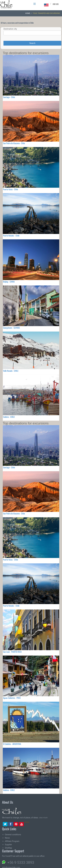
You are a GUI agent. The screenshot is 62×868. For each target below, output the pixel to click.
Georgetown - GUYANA (11, 328)
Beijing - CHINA (9, 282)
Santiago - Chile (9, 97)
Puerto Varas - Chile (10, 189)
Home (28, 13)
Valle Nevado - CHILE (11, 371)
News (7, 838)
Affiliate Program (12, 841)
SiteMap (8, 848)
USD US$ (56, 4)
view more (43, 818)
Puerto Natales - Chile (11, 235)
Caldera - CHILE (9, 417)
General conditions (13, 835)
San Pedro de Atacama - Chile (14, 143)
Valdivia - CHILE (9, 790)
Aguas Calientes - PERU (12, 698)
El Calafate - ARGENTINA (12, 744)
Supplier (8, 845)
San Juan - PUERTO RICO (12, 652)
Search (32, 43)
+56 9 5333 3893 (21, 862)
